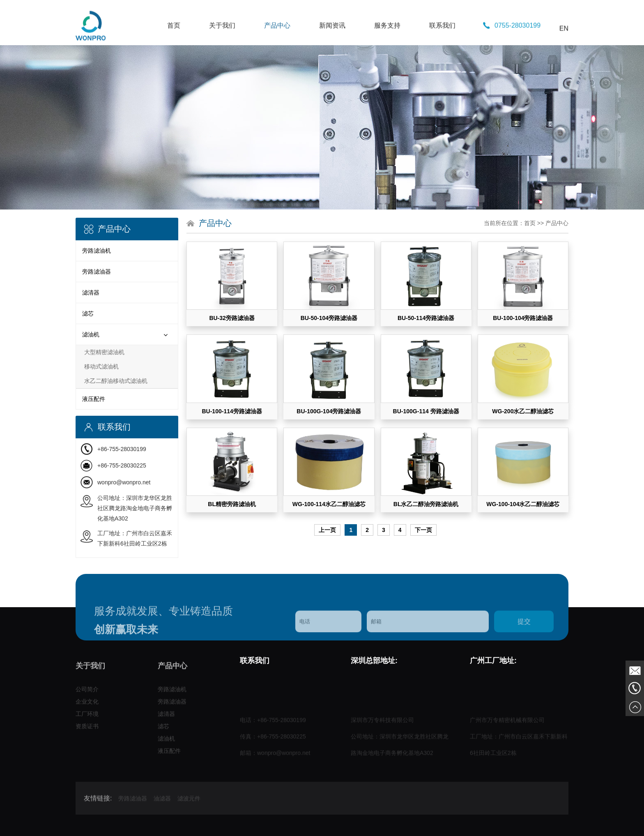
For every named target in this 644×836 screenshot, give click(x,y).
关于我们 (222, 52)
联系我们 (442, 52)
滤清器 (91, 292)
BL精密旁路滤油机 (232, 504)
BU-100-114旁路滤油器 (232, 411)
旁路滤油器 (97, 272)
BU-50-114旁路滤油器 (426, 318)
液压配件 (94, 399)
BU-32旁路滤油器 (232, 318)
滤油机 (91, 334)
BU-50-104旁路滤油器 (329, 318)
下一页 (423, 530)
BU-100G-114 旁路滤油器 (426, 411)
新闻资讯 (332, 52)
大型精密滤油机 (104, 352)
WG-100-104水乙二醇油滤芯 (523, 504)
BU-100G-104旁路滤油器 (329, 411)
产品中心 (277, 52)
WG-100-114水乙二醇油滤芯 (329, 504)
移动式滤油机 (101, 366)
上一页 (327, 530)
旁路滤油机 (97, 251)
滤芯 (88, 313)
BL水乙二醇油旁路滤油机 (426, 504)
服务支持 (387, 52)
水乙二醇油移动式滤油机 (116, 381)
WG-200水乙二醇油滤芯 (523, 411)
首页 (174, 52)
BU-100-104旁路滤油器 (523, 318)
